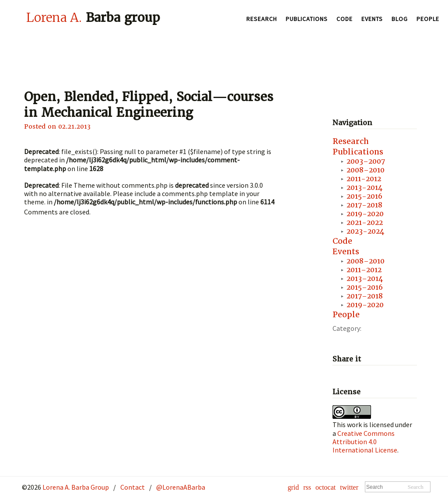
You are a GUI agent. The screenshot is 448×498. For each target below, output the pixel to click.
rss (307, 487)
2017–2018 (365, 296)
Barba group (93, 18)
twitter (349, 487)
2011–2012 (364, 270)
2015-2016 (364, 196)
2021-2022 (365, 223)
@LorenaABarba (181, 487)
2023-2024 (365, 231)
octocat (325, 487)
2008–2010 (366, 170)
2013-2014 (364, 188)
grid (293, 487)
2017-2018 (364, 205)
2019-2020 (365, 214)
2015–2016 (365, 287)
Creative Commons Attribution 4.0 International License (365, 442)
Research (262, 19)
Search (416, 487)
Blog (400, 19)
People (428, 19)
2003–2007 (366, 161)
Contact (133, 487)
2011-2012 (364, 179)
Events (372, 19)
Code (345, 19)
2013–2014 (365, 279)
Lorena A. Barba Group (75, 487)
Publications (307, 19)
